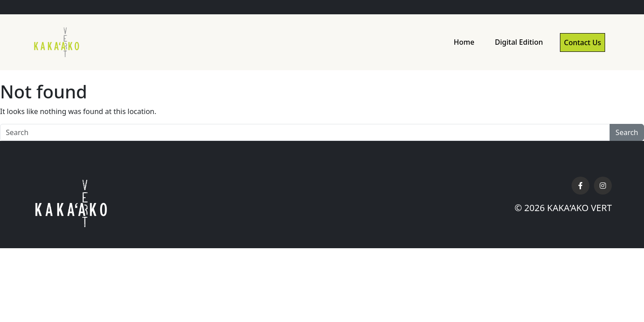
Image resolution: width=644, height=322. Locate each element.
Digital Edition (519, 42)
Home (464, 42)
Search (627, 132)
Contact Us (583, 42)
